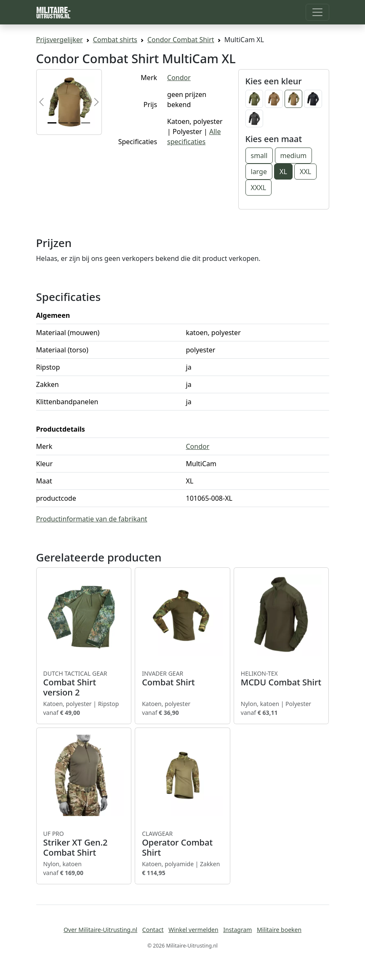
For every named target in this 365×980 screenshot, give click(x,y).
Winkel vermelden (193, 930)
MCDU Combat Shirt (281, 679)
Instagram (237, 930)
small (259, 156)
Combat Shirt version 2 (84, 684)
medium (294, 156)
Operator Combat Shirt (182, 844)
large (259, 172)
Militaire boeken (279, 930)
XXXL (259, 188)
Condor (179, 78)
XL (283, 172)
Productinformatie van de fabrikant (92, 519)
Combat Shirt (182, 679)
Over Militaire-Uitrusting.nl (100, 930)
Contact (153, 930)
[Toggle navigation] (317, 12)
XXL (305, 172)
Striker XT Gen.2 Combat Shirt (84, 844)
